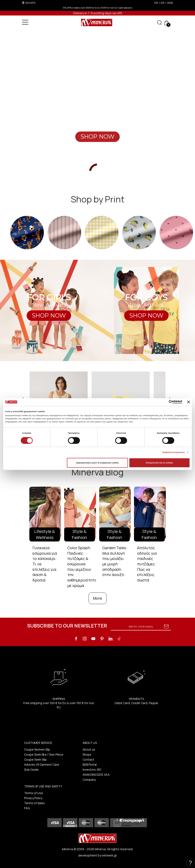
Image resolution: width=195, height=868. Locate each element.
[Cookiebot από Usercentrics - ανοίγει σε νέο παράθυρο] (164, 402)
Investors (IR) (92, 770)
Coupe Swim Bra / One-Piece (44, 754)
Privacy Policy (33, 798)
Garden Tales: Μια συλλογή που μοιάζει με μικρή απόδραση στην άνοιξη (115, 561)
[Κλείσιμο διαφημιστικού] (188, 402)
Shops (87, 754)
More (97, 598)
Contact (88, 759)
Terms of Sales (34, 803)
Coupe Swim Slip (35, 759)
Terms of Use (34, 793)
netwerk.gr (109, 855)
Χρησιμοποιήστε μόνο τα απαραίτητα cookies (97, 463)
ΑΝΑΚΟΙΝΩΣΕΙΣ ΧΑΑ (96, 775)
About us (89, 749)
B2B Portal (90, 764)
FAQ (27, 808)
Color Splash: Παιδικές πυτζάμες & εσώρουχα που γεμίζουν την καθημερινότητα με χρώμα (82, 567)
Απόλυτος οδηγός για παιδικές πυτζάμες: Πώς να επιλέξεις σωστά (147, 564)
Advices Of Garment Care (42, 764)
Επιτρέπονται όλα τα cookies (159, 463)
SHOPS (30, 3)
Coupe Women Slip (37, 749)
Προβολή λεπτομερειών (174, 453)
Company (89, 780)
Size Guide (31, 770)
